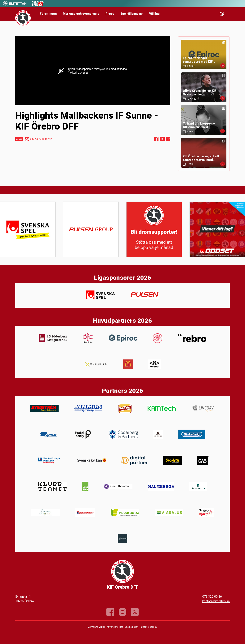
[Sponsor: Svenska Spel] (38, 5)
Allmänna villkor (97, 627)
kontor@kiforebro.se (216, 601)
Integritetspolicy (148, 627)
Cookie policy (131, 627)
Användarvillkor (115, 627)
